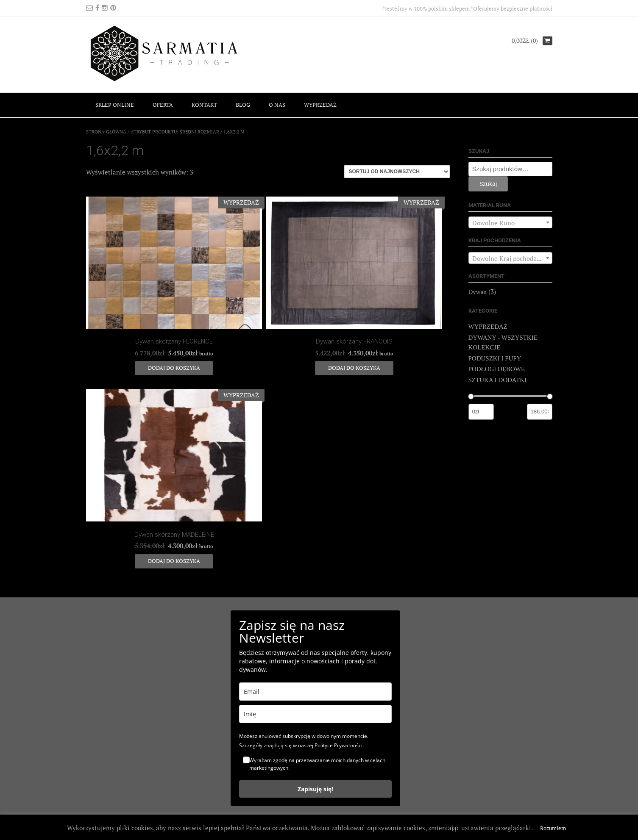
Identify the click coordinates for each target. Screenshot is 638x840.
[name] (315, 714)
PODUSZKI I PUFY (495, 358)
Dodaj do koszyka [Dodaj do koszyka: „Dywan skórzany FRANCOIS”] (354, 368)
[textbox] (510, 223)
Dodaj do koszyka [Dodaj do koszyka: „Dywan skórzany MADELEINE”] (174, 561)
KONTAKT (204, 105)
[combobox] (510, 222)
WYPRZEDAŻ (320, 105)
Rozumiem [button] (553, 828)
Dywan (478, 292)
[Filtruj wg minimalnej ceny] (481, 412)
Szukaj (488, 184)
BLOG (243, 105)
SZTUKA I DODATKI (498, 380)
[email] (315, 692)
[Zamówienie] (397, 172)
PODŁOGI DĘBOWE (497, 369)
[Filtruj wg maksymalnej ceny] (540, 412)
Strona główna (106, 132)
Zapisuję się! (315, 789)
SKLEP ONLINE (115, 105)
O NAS (277, 105)
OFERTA (163, 105)
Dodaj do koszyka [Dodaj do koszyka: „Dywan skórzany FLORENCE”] (174, 368)
